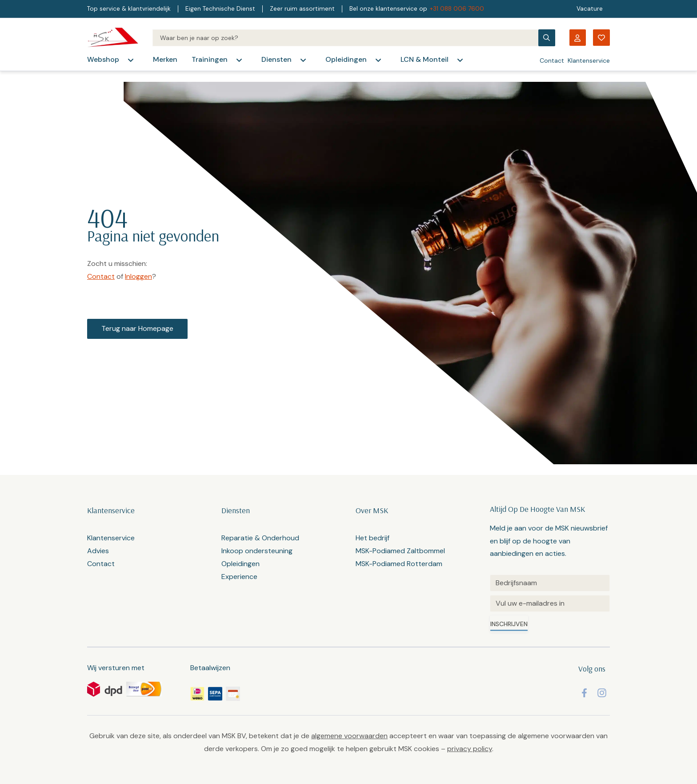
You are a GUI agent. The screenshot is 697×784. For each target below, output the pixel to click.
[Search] (345, 38)
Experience (239, 577)
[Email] (550, 603)
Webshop (103, 59)
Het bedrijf (373, 538)
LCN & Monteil (425, 59)
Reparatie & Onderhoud (260, 538)
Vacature (590, 9)
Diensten (276, 59)
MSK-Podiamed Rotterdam (399, 564)
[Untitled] (550, 583)
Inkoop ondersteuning (257, 551)
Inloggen (138, 276)
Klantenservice (589, 60)
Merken (165, 59)
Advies (98, 551)
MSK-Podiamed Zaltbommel (400, 551)
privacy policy (470, 749)
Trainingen (210, 59)
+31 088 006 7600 (457, 9)
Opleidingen (346, 59)
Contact (552, 60)
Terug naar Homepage (137, 328)
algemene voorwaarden (349, 736)
